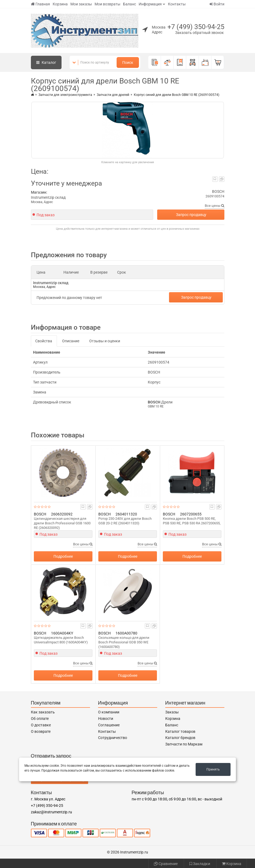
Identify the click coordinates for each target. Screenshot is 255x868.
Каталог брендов (180, 738)
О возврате (41, 731)
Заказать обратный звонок (200, 33)
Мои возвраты (107, 4)
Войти (217, 4)
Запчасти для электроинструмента (65, 95)
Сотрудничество (113, 738)
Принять (213, 769)
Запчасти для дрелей (113, 95)
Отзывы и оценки (105, 341)
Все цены (215, 206)
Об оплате (40, 719)
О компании (109, 712)
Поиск (128, 62)
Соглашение (109, 725)
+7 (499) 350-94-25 (196, 27)
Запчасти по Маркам (184, 744)
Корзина (60, 4)
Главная (40, 4)
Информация (150, 4)
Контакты (177, 4)
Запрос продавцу (191, 215)
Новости (106, 719)
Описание (71, 341)
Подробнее (63, 556)
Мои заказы (81, 4)
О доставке (41, 725)
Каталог (46, 62)
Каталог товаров (180, 731)
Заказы (172, 712)
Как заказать (43, 712)
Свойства (44, 341)
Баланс (130, 4)
